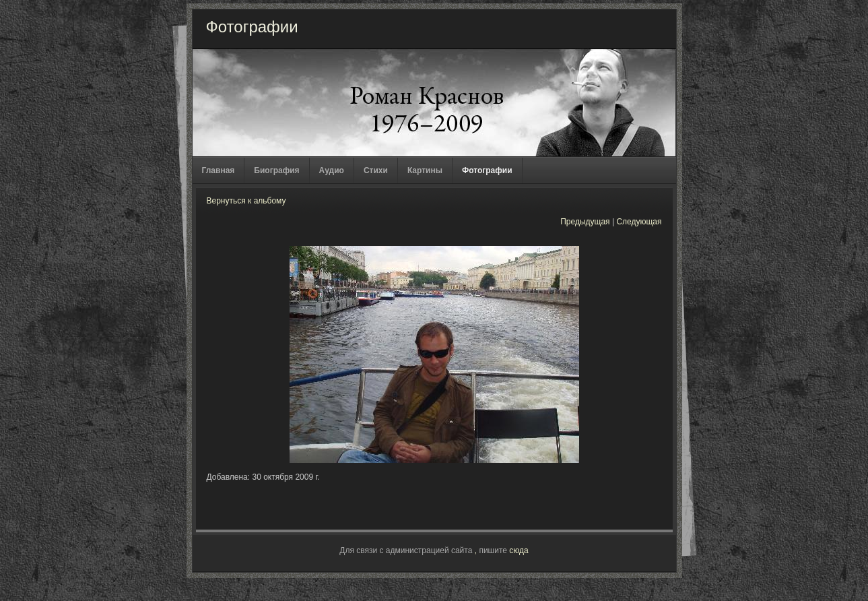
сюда (519, 550)
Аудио (332, 170)
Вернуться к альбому (246, 201)
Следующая (639, 222)
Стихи (376, 170)
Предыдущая (585, 222)
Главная (219, 170)
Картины (425, 170)
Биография (276, 170)
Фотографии (487, 170)
